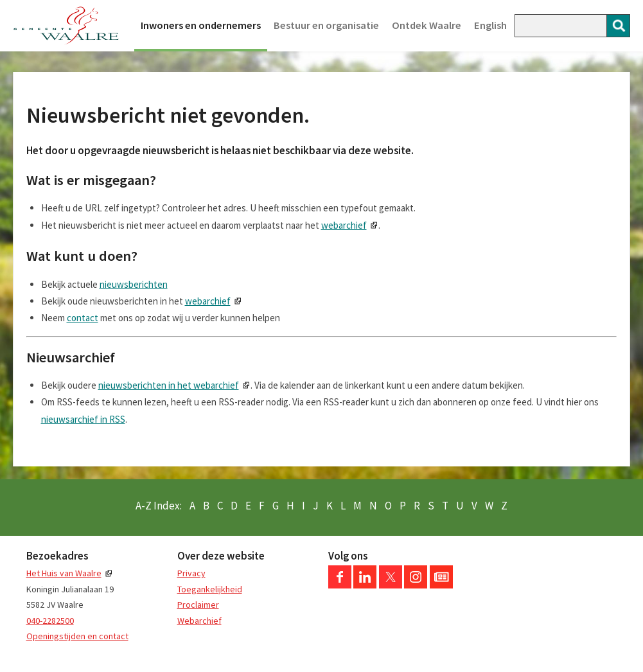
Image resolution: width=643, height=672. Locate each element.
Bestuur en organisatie (326, 25)
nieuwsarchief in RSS (83, 419)
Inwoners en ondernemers (201, 25)
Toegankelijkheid (210, 589)
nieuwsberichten (134, 284)
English (490, 25)
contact (83, 318)
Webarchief (199, 621)
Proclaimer (198, 605)
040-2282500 (50, 621)
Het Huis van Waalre (64, 573)
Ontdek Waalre (427, 25)
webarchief (344, 225)
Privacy (191, 573)
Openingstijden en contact (77, 636)
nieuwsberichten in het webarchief (169, 385)
